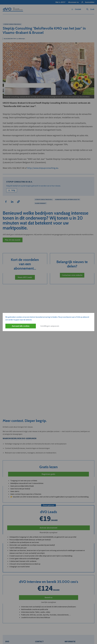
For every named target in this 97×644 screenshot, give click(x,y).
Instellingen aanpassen (50, 326)
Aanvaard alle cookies (21, 326)
